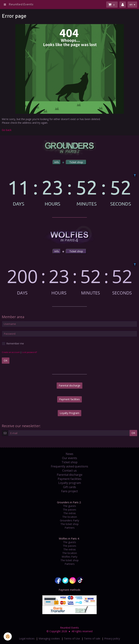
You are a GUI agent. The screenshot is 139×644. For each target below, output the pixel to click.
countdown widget (69, 190)
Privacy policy (112, 638)
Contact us (69, 471)
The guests (69, 506)
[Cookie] (8, 636)
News (69, 454)
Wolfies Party (69, 557)
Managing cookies (49, 638)
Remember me (13, 344)
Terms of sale (92, 638)
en (131, 4)
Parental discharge (69, 385)
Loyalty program (70, 483)
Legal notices (27, 638)
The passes (69, 510)
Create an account (11, 352)
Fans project (69, 491)
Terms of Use (72, 638)
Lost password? (30, 352)
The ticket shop (69, 524)
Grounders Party (69, 520)
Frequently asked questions (69, 466)
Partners (70, 528)
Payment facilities (69, 399)
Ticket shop (69, 462)
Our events (70, 458)
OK (6, 360)
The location (70, 517)
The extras (70, 513)
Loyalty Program (69, 413)
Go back (7, 130)
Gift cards (70, 487)
